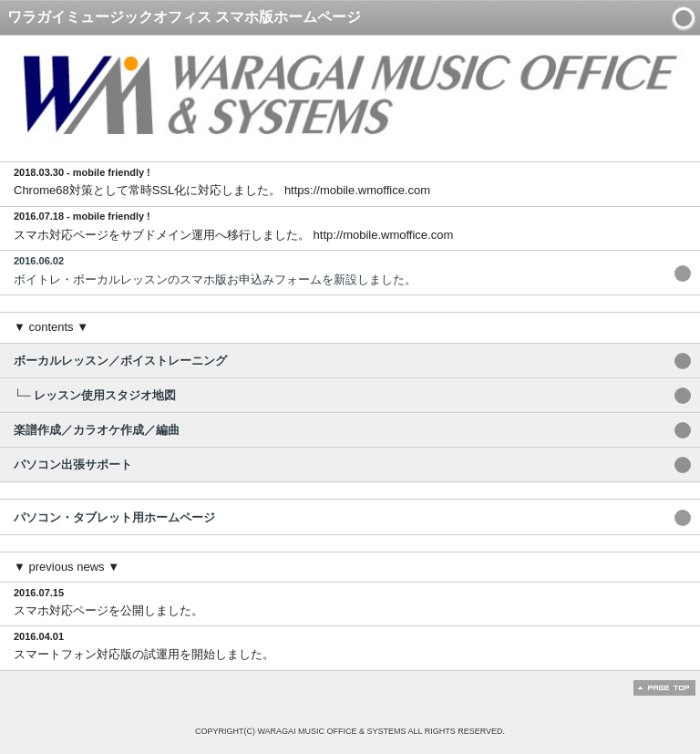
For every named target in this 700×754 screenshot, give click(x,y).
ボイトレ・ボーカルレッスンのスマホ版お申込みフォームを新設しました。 (339, 270)
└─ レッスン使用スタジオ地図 (95, 395)
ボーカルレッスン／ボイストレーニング (120, 361)
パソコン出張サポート (73, 465)
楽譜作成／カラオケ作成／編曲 (97, 430)
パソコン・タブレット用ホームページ (114, 517)
